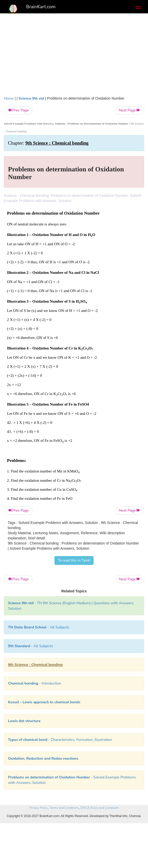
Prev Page (18, 110)
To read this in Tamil (74, 560)
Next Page (130, 110)
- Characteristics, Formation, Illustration (60, 740)
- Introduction (35, 683)
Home (9, 98)
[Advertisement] (74, 57)
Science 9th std (31, 98)
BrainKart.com (41, 7)
